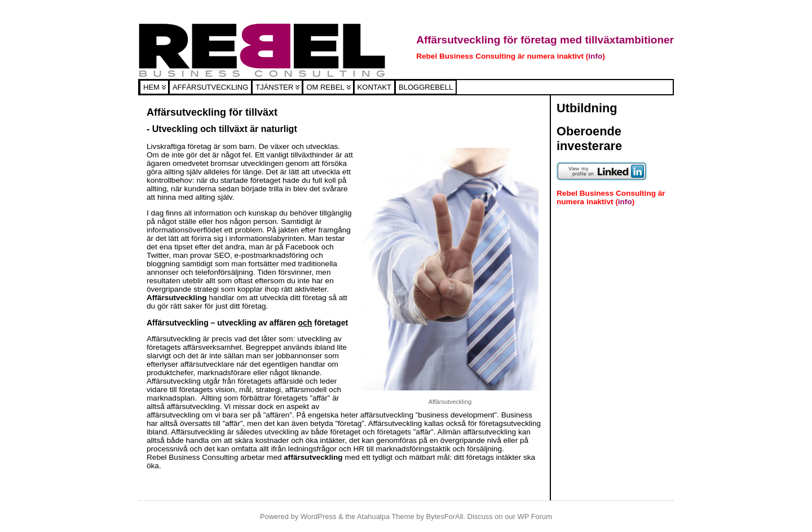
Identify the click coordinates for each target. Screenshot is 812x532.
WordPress (319, 516)
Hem (151, 87)
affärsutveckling (314, 457)
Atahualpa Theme (386, 516)
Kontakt (374, 87)
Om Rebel (325, 87)
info (595, 56)
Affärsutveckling (210, 87)
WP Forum (535, 516)
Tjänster (274, 87)
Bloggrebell (426, 87)
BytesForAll (444, 516)
